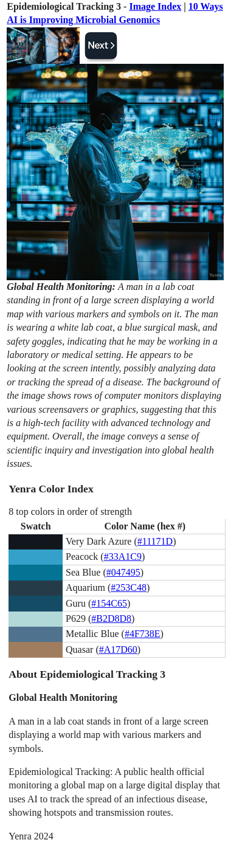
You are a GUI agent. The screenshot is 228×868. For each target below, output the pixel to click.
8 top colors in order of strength (70, 511)
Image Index (155, 6)
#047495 (123, 572)
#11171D (155, 541)
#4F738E (143, 634)
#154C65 (109, 603)
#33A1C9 (123, 556)
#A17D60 (118, 649)
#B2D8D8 (111, 618)
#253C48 (129, 587)
